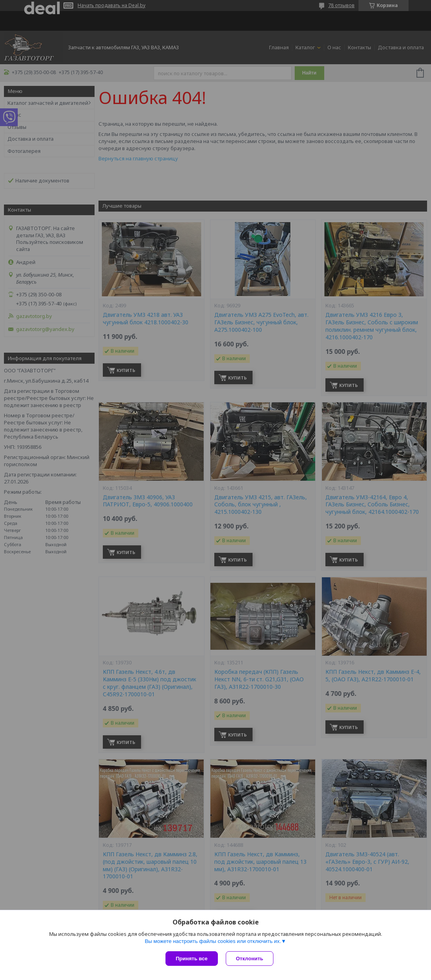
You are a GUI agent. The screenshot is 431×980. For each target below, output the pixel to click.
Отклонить (250, 959)
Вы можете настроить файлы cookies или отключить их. (213, 941)
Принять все (192, 959)
